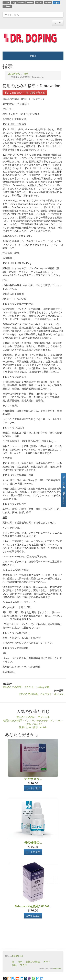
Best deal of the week (64, 490)
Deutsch (21, 3)
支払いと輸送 (33, 962)
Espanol (30, 3)
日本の (56, 3)
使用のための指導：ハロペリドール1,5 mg (41, 694)
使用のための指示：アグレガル (33, 717)
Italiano (48, 3)
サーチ (58, 23)
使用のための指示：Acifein (33, 727)
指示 (20, 962)
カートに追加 (33, 788)
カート (47, 962)
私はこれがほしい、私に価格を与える (25, 93)
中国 (14, 3)
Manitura (57, 968)
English (6, 3)
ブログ (24, 965)
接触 (14, 965)
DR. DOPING (17, 956)
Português (7, 6)
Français (39, 3)
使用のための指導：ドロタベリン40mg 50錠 (26, 687)
